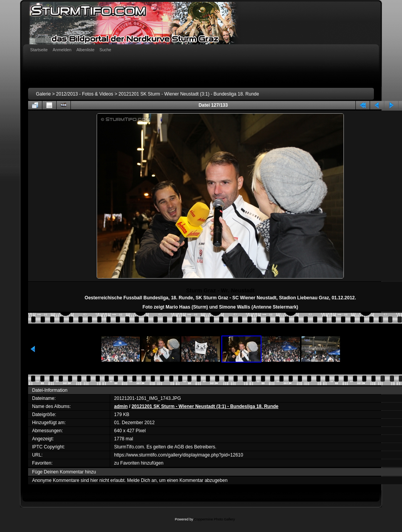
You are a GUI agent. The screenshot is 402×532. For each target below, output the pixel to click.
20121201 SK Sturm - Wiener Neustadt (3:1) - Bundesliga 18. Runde (189, 94)
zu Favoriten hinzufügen (139, 463)
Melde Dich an (142, 480)
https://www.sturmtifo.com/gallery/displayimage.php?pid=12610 (178, 455)
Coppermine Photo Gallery (214, 519)
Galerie (43, 94)
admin (121, 406)
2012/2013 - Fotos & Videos (85, 94)
